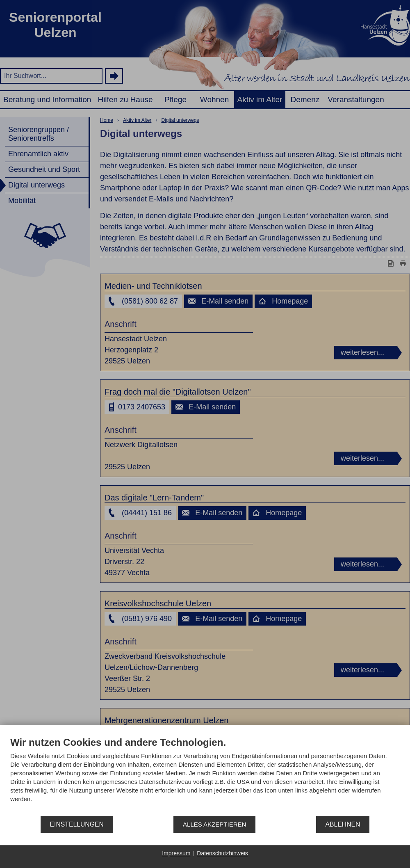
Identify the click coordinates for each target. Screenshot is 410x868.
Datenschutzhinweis (222, 853)
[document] (205, 776)
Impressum (176, 853)
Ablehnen (343, 824)
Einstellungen (77, 824)
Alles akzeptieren (214, 824)
